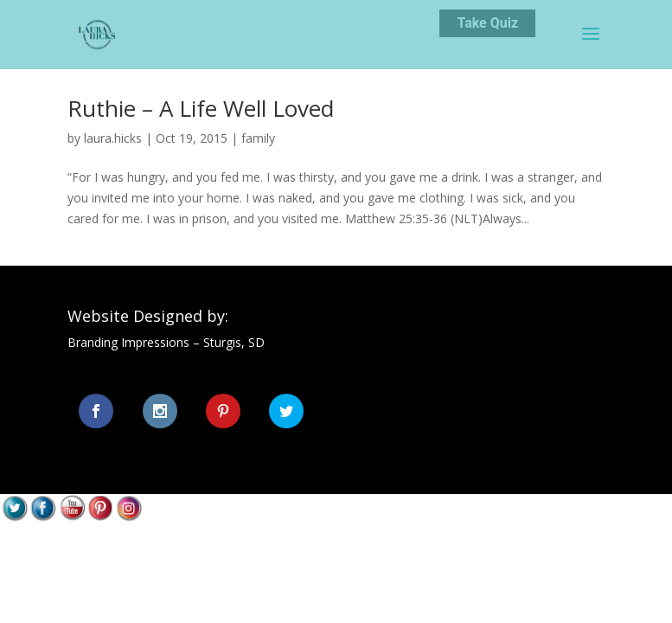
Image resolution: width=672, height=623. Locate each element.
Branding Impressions (128, 342)
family (258, 138)
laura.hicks (113, 138)
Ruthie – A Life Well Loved (201, 108)
